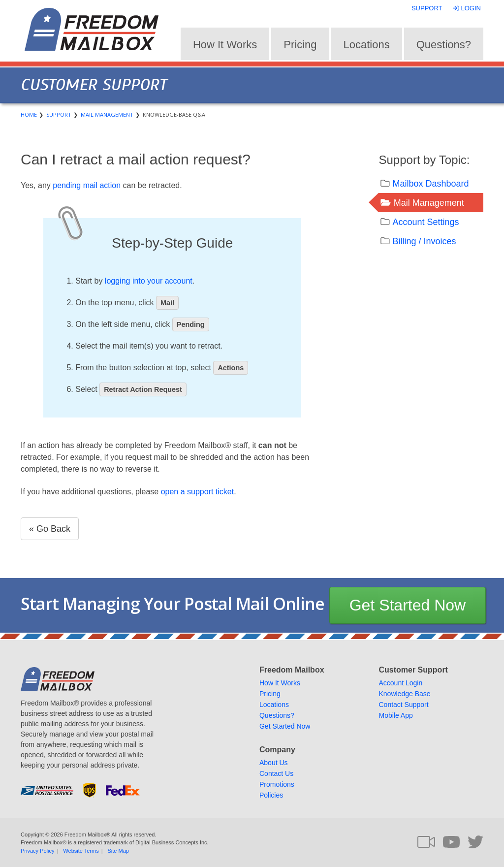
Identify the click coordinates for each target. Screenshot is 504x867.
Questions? (444, 45)
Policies (271, 795)
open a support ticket (198, 492)
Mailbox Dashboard (430, 184)
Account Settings (425, 222)
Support (427, 8)
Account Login (400, 683)
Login (468, 8)
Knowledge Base (404, 694)
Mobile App (395, 715)
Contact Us (276, 773)
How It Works (225, 45)
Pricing (300, 45)
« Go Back (50, 529)
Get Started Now (408, 605)
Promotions (277, 784)
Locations (367, 45)
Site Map (118, 851)
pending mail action (87, 185)
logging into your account (149, 281)
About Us (274, 763)
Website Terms (81, 851)
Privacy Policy (37, 851)
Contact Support (403, 705)
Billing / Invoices (424, 241)
